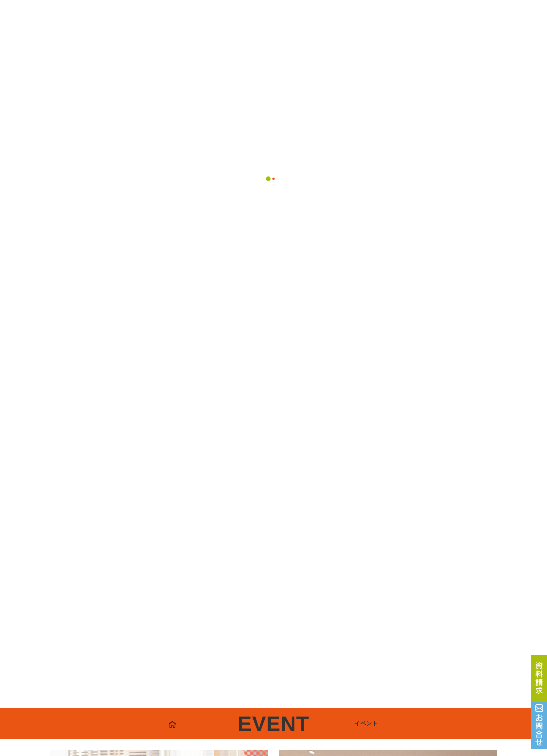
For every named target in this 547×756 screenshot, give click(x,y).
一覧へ (273, 333)
